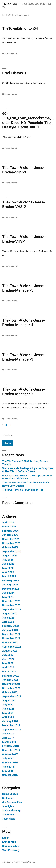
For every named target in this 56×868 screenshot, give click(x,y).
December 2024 (11, 589)
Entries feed (9, 842)
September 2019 (12, 729)
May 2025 (8, 568)
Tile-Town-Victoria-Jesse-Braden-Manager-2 (24, 392)
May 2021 (8, 713)
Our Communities (12, 802)
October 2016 (10, 763)
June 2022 (8, 659)
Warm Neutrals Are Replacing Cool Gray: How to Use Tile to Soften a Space (28, 470)
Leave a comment (11, 53)
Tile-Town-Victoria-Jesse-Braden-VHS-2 (24, 205)
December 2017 (11, 750)
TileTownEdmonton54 (20, 28)
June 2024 (8, 593)
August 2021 (9, 700)
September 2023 (12, 609)
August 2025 (9, 556)
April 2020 (8, 717)
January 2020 (10, 721)
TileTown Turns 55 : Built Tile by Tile (23, 490)
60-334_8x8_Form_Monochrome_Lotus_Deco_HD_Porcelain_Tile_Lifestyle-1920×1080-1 (28, 120)
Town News (9, 819)
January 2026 (10, 535)
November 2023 (11, 605)
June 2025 (8, 564)
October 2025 (10, 547)
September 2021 (12, 696)
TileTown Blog (10, 4)
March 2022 (9, 671)
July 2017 (8, 758)
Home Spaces (10, 794)
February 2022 (10, 676)
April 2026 (8, 522)
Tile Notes (8, 815)
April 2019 (8, 738)
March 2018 (9, 742)
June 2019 (8, 734)
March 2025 (9, 576)
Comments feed (11, 846)
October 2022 (10, 642)
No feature (8, 798)
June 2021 (8, 709)
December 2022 (11, 634)
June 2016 (8, 767)
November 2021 (11, 688)
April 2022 (8, 667)
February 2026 (10, 531)
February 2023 (10, 626)
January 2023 (10, 630)
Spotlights (8, 806)
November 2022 (11, 638)
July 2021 (8, 705)
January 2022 (10, 680)
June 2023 (8, 618)
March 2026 (9, 527)
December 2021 (11, 684)
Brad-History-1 (14, 73)
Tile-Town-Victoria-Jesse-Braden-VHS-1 (24, 239)
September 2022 (12, 647)
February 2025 (10, 580)
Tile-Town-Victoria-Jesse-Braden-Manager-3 (24, 357)
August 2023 (9, 613)
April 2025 (8, 572)
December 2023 (11, 601)
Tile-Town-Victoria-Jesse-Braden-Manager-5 (24, 288)
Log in (6, 838)
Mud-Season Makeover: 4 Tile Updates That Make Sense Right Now (27, 477)
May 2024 (8, 597)
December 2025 (11, 539)
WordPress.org (11, 850)
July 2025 (8, 560)
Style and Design (12, 810)
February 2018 (10, 746)
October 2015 (10, 775)
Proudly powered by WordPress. (24, 862)
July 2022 (8, 655)
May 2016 (8, 771)
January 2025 (10, 584)
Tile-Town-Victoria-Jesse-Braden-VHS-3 (24, 170)
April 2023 (8, 622)
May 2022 (8, 663)
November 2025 (11, 543)
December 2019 (11, 725)
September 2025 (12, 551)
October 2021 (10, 692)
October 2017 (10, 754)
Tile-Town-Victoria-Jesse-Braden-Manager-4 (24, 323)
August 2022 (9, 651)
